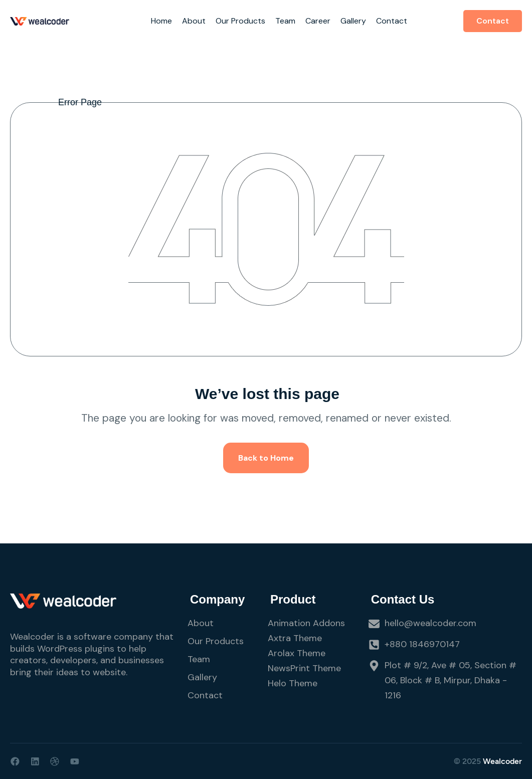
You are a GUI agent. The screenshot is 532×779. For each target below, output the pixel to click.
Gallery (353, 21)
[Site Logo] (40, 21)
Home (161, 21)
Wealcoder (502, 761)
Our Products (240, 21)
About (194, 21)
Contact (392, 21)
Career (318, 21)
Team (285, 21)
